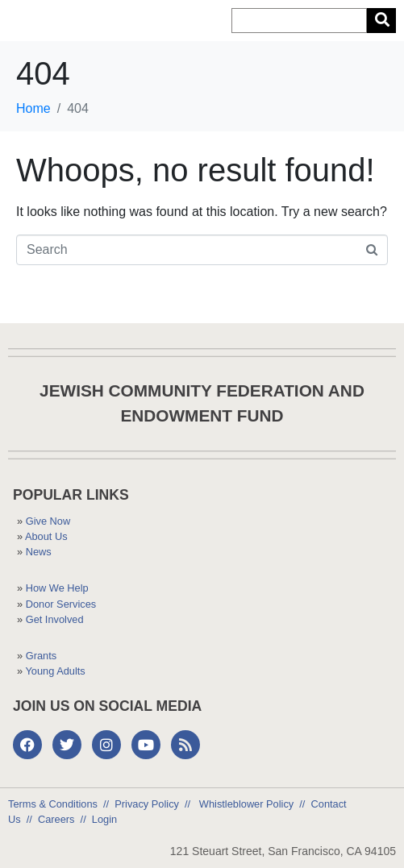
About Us (46, 536)
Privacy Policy (147, 804)
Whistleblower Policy (245, 804)
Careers (56, 819)
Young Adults (55, 671)
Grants (41, 656)
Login (104, 819)
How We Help (57, 588)
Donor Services (61, 604)
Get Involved (55, 619)
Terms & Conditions (53, 804)
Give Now (48, 521)
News (39, 552)
